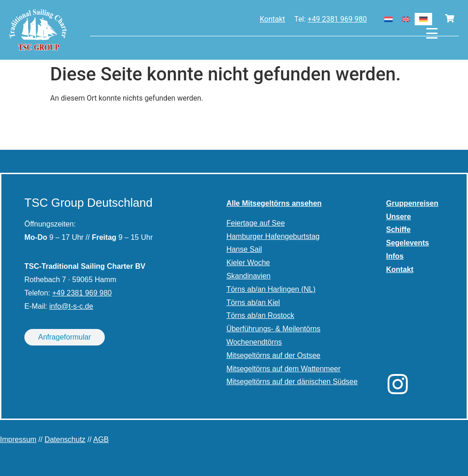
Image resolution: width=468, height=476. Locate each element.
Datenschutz (65, 439)
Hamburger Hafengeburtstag (273, 236)
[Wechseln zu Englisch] (406, 19)
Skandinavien (248, 276)
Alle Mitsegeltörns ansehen (274, 203)
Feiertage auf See (255, 223)
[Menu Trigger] (432, 33)
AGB (101, 439)
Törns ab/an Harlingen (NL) (271, 289)
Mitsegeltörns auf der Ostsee (273, 355)
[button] (20, 456)
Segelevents (408, 243)
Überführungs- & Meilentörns (273, 329)
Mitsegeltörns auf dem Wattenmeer (283, 369)
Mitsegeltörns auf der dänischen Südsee (292, 382)
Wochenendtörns (254, 342)
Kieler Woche (248, 263)
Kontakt (272, 19)
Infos (395, 256)
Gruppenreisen (412, 203)
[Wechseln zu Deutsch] (423, 19)
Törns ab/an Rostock (260, 315)
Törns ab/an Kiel (253, 303)
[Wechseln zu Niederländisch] (388, 19)
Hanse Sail (244, 249)
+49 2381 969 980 (337, 19)
